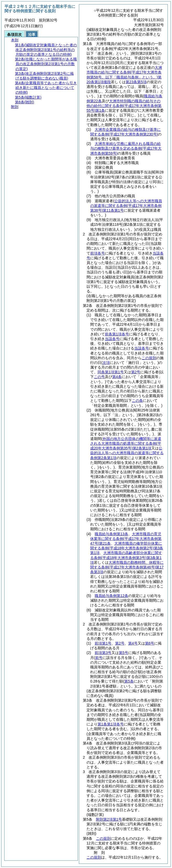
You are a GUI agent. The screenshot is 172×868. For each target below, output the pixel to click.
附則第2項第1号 (109, 819)
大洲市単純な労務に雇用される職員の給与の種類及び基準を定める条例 (126, 148)
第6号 (150, 643)
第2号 (120, 643)
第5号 (123, 653)
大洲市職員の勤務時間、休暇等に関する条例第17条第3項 (127, 567)
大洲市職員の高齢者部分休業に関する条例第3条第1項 (126, 557)
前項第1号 (103, 643)
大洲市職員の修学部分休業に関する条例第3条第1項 (127, 548)
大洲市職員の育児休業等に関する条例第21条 (126, 539)
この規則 (103, 838)
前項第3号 (103, 653)
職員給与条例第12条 (111, 596)
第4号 (133, 643)
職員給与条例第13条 (111, 534)
